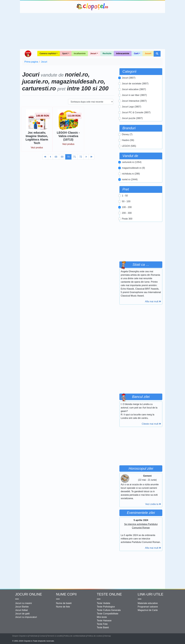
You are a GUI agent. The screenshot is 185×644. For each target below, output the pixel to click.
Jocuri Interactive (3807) (134, 101)
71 (75, 157)
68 (56, 157)
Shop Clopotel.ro (28, 54)
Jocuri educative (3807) (134, 89)
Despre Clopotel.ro (20, 636)
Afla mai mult (153, 301)
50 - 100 (126, 201)
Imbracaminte (123, 53)
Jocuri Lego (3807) (131, 107)
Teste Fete (102, 624)
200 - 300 (127, 213)
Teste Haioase (104, 621)
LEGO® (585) (129, 146)
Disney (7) (127, 134)
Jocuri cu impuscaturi (26, 617)
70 (68, 157)
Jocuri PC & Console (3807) (136, 112)
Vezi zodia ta (153, 504)
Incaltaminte (80, 53)
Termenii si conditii (55, 636)
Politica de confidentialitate (75, 636)
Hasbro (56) (128, 140)
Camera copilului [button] (48, 53)
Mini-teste (102, 617)
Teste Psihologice (106, 607)
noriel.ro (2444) (130, 179)
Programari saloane (148, 607)
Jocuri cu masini (23, 603)
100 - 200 (127, 207)
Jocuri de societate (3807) (135, 84)
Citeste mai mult (151, 424)
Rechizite (107, 53)
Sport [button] (65, 53)
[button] (157, 54)
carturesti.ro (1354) (132, 162)
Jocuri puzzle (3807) (132, 118)
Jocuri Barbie (22, 607)
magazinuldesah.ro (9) (133, 168)
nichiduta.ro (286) (131, 174)
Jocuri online (29, 594)
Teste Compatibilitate (108, 614)
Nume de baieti (64, 603)
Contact (42, 636)
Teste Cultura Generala (109, 610)
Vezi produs (37, 148)
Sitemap (107, 636)
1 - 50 (125, 196)
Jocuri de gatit (22, 614)
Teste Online (109, 594)
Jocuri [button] (93, 53)
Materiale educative (148, 603)
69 (62, 157)
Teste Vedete (104, 603)
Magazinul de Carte (148, 610)
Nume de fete (63, 607)
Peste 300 (127, 219)
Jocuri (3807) (129, 78)
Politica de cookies (95, 636)
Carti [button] (136, 53)
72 (81, 157)
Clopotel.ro (92, 7)
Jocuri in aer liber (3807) (134, 95)
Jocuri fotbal (21, 610)
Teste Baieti (103, 627)
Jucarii (148, 53)
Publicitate (33, 636)
